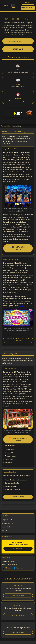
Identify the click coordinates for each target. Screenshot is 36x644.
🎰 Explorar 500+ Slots (18, 248)
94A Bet (21, 306)
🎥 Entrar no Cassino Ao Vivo (18, 340)
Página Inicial (5, 126)
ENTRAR (28, 3)
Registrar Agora (18, 497)
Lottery (5, 531)
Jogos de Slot (7, 520)
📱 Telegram (7, 568)
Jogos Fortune (7, 527)
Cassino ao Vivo (8, 523)
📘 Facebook (18, 568)
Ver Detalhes (18, 595)
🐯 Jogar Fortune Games (18, 439)
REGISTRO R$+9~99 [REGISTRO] (28, 8)
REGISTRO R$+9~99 (18, 41)
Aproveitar (18, 549)
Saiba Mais (18, 49)
